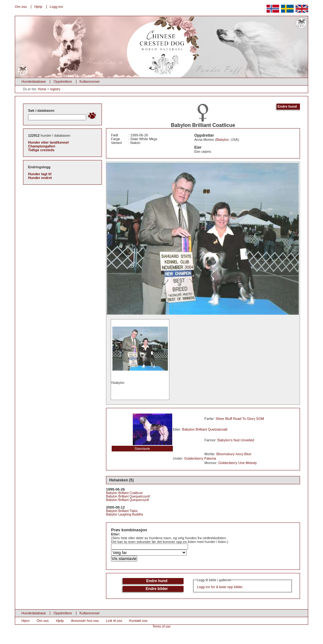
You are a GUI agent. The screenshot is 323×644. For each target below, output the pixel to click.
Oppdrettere (63, 81)
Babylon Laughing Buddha (124, 514)
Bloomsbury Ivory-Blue (234, 454)
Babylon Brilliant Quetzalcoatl (205, 429)
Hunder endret (40, 178)
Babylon (223, 140)
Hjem (26, 621)
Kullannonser (90, 81)
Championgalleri (42, 146)
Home (42, 89)
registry (55, 89)
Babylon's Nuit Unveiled (236, 440)
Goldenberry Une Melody (238, 463)
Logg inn (56, 7)
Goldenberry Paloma (200, 458)
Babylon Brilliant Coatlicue (124, 493)
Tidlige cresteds (41, 150)
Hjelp (38, 7)
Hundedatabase (34, 81)
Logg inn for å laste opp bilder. (220, 587)
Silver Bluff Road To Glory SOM (240, 419)
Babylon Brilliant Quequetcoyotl (128, 496)
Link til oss (114, 621)
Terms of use (161, 626)
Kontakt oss (138, 621)
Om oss (21, 7)
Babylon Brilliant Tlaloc (122, 511)
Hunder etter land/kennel (48, 142)
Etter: (116, 534)
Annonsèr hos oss (85, 621)
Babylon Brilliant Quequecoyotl (127, 500)
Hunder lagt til (40, 174)
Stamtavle (142, 449)
